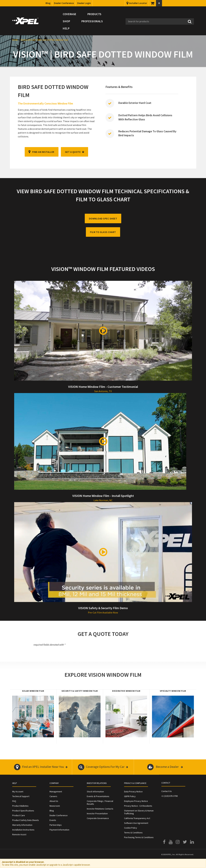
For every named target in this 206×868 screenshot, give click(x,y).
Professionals (92, 21)
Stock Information (95, 792)
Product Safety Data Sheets (26, 820)
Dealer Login (84, 3)
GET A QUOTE (73, 152)
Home (15, 40)
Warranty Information (22, 825)
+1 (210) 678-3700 (170, 796)
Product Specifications (23, 811)
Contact (166, 783)
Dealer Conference (64, 3)
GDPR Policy (130, 796)
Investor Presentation (97, 813)
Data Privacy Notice (133, 792)
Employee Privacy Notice (136, 801)
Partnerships (56, 825)
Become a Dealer (165, 767)
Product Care (19, 815)
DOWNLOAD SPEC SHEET (103, 218)
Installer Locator (138, 3)
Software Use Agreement (136, 823)
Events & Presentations (98, 796)
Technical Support (21, 796)
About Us (54, 801)
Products (94, 14)
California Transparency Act (137, 818)
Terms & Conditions (133, 833)
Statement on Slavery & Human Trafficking (139, 812)
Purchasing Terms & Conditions (139, 837)
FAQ (14, 801)
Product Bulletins (20, 806)
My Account (18, 792)
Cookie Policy (131, 828)
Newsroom (55, 806)
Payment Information (59, 830)
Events (53, 820)
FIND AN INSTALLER (43, 152)
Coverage (69, 14)
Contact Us (167, 791)
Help (66, 28)
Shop (66, 21)
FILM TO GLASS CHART (103, 232)
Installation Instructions (23, 830)
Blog (48, 3)
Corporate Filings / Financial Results (100, 802)
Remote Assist (19, 834)
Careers (53, 796)
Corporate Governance (98, 818)
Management (56, 792)
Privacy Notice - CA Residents (138, 806)
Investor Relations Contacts (100, 809)
